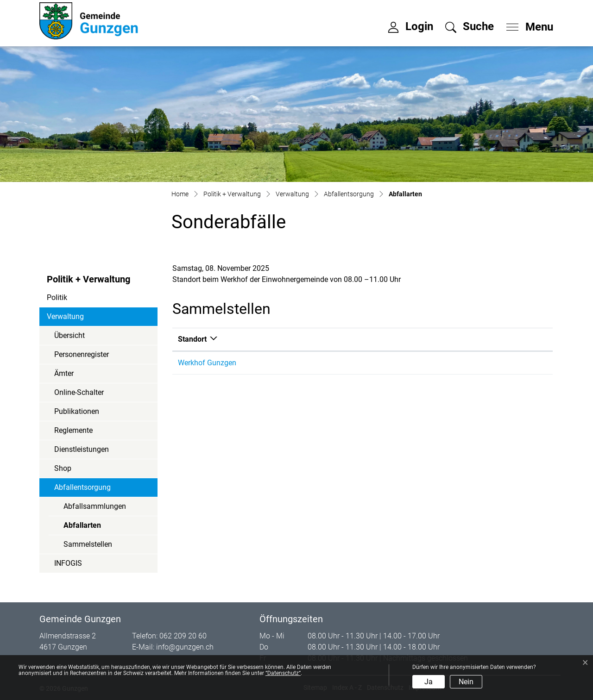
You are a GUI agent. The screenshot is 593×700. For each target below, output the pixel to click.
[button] (470, 26)
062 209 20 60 (183, 636)
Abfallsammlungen (95, 506)
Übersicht (69, 335)
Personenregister (82, 354)
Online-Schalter (79, 392)
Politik (57, 297)
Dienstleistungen (82, 449)
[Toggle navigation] (527, 25)
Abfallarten (89, 528)
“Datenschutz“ (283, 673)
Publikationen (77, 411)
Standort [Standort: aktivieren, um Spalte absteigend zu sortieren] (192, 339)
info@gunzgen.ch (185, 647)
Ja (429, 682)
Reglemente (73, 430)
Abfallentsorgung (82, 487)
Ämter (64, 373)
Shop (63, 468)
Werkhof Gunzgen (207, 363)
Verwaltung (65, 316)
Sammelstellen (88, 544)
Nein (466, 682)
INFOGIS (68, 563)
